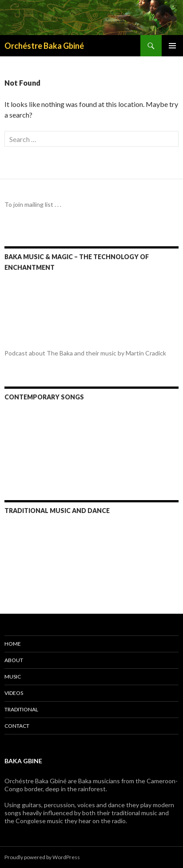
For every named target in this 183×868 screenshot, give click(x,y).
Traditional (21, 709)
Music (13, 677)
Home (13, 644)
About (14, 660)
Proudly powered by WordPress (42, 857)
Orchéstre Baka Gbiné (44, 46)
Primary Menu (172, 46)
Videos (14, 693)
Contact (17, 726)
